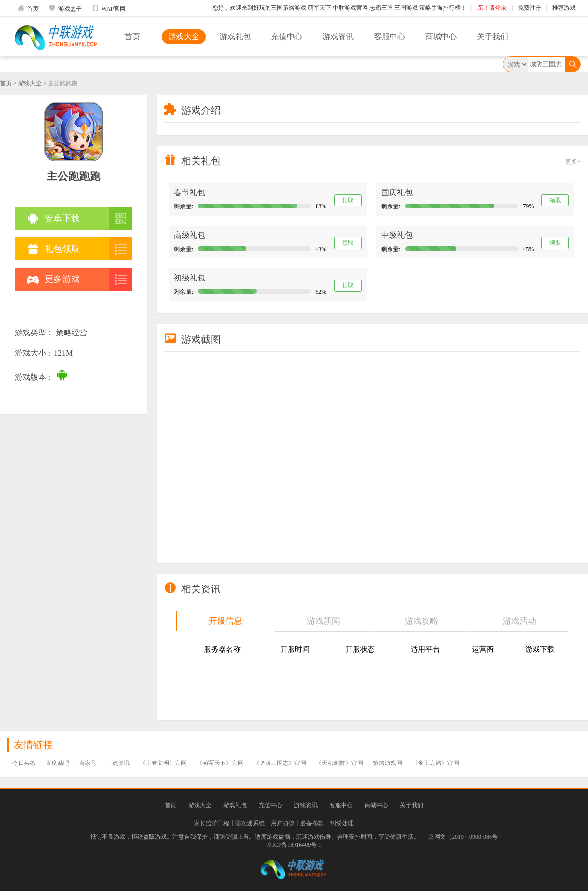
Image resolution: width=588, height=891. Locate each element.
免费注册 (530, 8)
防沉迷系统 (250, 823)
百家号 (88, 763)
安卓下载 (53, 218)
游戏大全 (184, 37)
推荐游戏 (564, 8)
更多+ (573, 162)
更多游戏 (53, 279)
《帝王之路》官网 (436, 763)
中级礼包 (397, 235)
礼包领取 (53, 249)
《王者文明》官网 (163, 763)
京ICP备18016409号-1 (294, 845)
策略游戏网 (388, 763)
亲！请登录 (492, 8)
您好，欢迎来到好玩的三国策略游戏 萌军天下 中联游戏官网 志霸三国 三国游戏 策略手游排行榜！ (339, 8)
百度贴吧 (57, 763)
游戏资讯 (338, 37)
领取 (348, 200)
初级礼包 (190, 278)
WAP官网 (109, 8)
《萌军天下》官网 (220, 763)
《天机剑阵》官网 (340, 763)
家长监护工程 (212, 823)
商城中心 (441, 37)
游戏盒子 (65, 8)
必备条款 (312, 823)
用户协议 (283, 823)
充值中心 (287, 37)
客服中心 (390, 37)
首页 (28, 8)
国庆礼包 (397, 192)
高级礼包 (190, 235)
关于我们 (492, 37)
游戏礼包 (235, 37)
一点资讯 (118, 763)
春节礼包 (190, 192)
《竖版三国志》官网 (280, 763)
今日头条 (24, 763)
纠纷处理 (342, 823)
